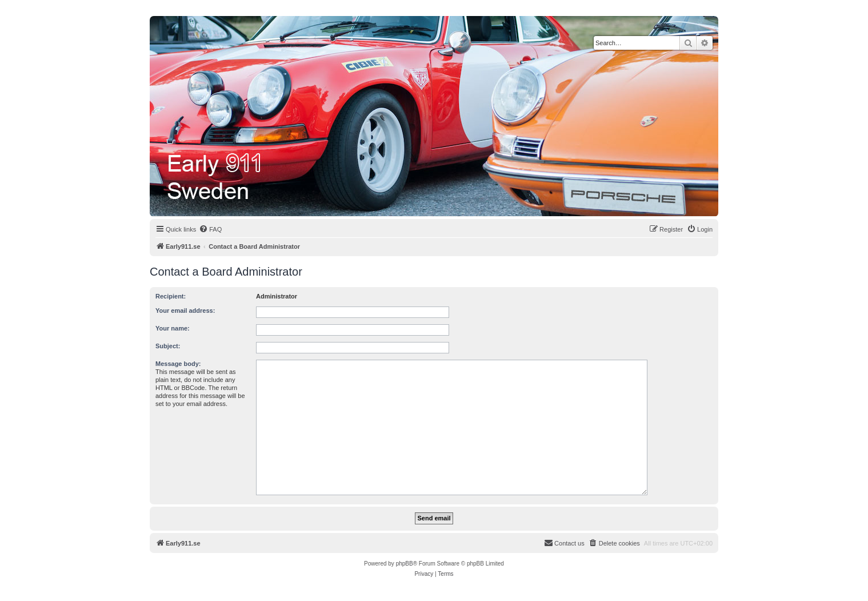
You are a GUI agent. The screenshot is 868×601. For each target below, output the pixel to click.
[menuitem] (210, 229)
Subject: (168, 346)
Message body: (178, 364)
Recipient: (171, 296)
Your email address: (185, 311)
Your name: (173, 328)
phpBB (405, 564)
